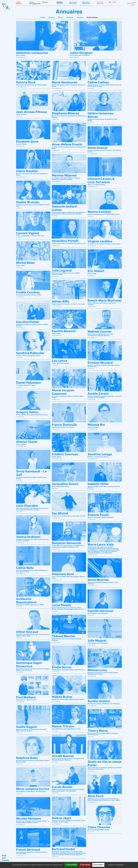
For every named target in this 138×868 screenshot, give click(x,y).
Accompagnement (35, 4)
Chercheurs (70, 17)
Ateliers (43, 17)
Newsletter (100, 2)
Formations (80, 17)
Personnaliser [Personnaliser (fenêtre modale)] (98, 865)
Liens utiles (73, 4)
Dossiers (45, 2)
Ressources (73, 2)
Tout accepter (71, 865)
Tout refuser (85, 865)
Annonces (60, 4)
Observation (86, 2)
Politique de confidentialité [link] (116, 865)
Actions (32, 2)
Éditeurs (61, 17)
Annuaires (60, 2)
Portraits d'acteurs (92, 17)
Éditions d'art (86, 4)
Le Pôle (18, 2)
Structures (52, 17)
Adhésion (19, 4)
